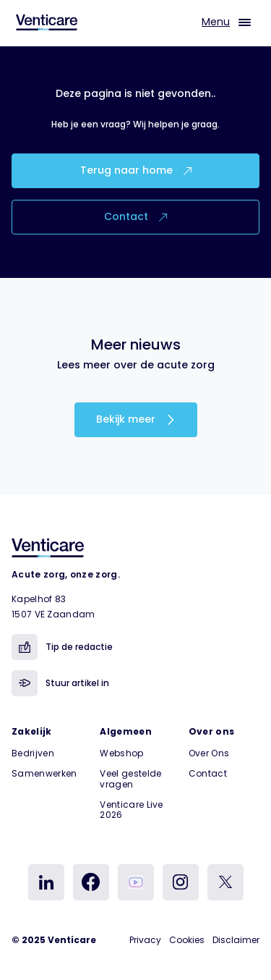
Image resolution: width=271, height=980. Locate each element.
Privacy (145, 940)
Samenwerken (44, 773)
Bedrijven (33, 753)
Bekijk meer (136, 419)
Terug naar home (136, 170)
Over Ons (209, 753)
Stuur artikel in (60, 683)
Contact (135, 216)
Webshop (121, 753)
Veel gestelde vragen (130, 778)
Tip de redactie (62, 647)
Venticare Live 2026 (131, 810)
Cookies (187, 940)
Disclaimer (236, 940)
